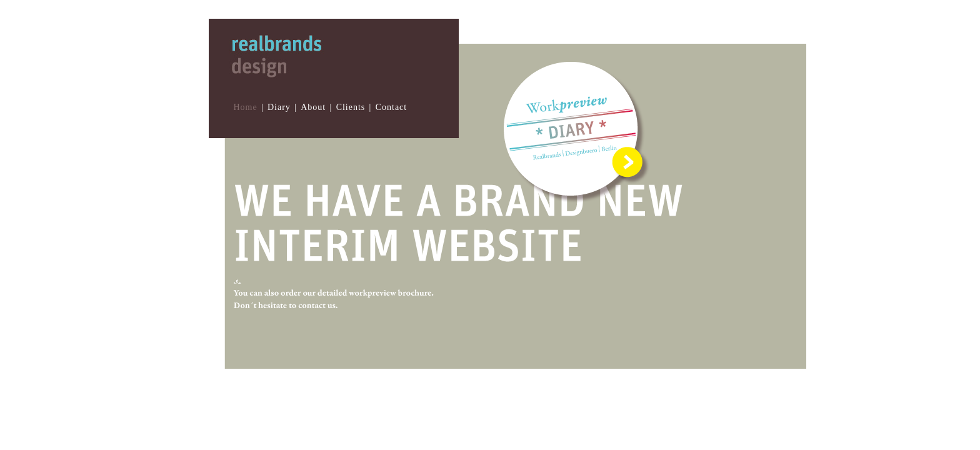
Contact (392, 107)
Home (245, 107)
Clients (351, 107)
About (313, 107)
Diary (279, 107)
